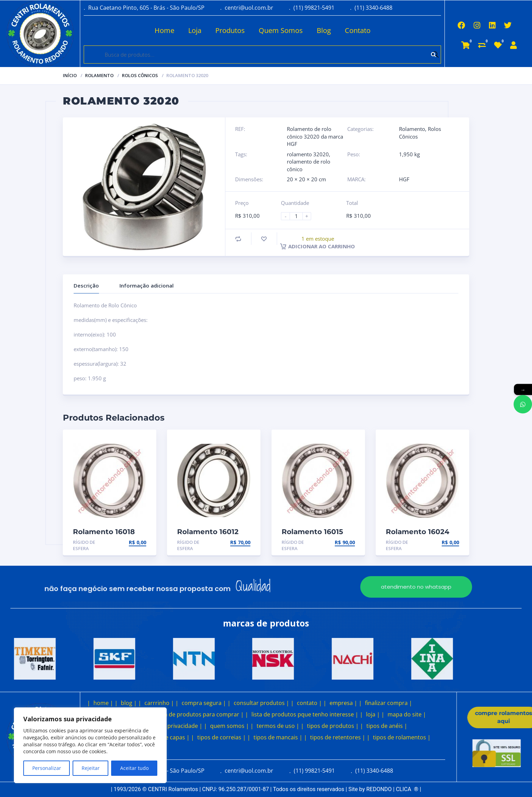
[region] (90, 745)
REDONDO (379, 789)
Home (144, 30)
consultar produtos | (261, 703)
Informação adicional (147, 285)
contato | (309, 703)
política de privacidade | (171, 726)
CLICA (407, 789)
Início (70, 75)
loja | (373, 714)
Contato (337, 30)
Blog (303, 30)
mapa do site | (407, 714)
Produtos (210, 30)
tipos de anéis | (387, 726)
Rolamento (99, 75)
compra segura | (204, 703)
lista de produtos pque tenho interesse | (305, 714)
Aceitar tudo (134, 768)
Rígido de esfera (84, 545)
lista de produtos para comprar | (200, 714)
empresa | (343, 703)
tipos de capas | (168, 737)
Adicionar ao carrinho (318, 246)
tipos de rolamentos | (402, 737)
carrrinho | (159, 703)
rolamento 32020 (308, 154)
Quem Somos (260, 30)
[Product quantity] (299, 216)
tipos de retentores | (338, 737)
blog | (129, 703)
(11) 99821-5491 (314, 8)
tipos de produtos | (333, 726)
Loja (174, 30)
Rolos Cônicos (140, 75)
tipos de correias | (222, 737)
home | (103, 703)
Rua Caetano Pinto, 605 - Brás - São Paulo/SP (146, 8)
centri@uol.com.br (249, 8)
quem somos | (230, 726)
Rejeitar (91, 768)
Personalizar (47, 768)
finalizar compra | (389, 703)
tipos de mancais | (278, 737)
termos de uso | (278, 726)
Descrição (86, 285)
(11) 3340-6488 (373, 8)
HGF (404, 179)
